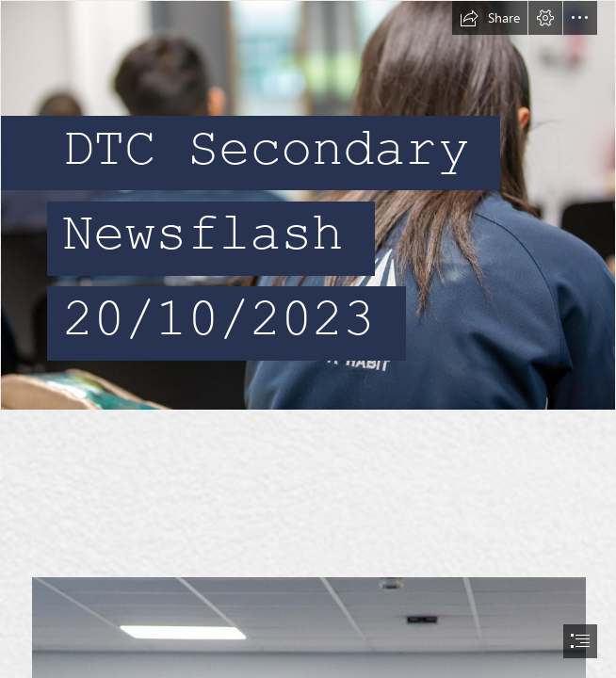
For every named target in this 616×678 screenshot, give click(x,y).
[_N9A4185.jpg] (308, 205)
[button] (490, 18)
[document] (308, 339)
